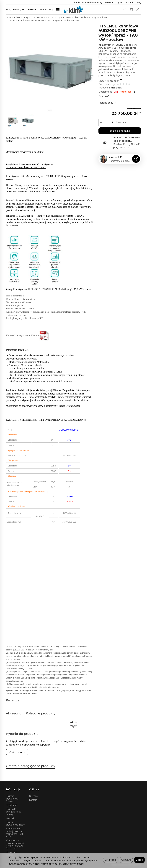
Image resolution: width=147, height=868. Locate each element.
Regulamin (12, 805)
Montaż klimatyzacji (92, 2)
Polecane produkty (41, 713)
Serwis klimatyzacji (114, 2)
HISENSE (116, 88)
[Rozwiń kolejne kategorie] (58, 10)
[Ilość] (107, 122)
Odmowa (126, 860)
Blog (139, 2)
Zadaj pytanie (17, 752)
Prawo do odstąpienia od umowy (14, 812)
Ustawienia (111, 860)
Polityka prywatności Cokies (12, 799)
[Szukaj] (125, 10)
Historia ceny (107, 103)
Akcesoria (14, 713)
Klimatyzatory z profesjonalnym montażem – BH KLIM (14, 832)
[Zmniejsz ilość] (112, 122)
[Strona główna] (74, 10)
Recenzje (13, 700)
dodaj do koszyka (120, 131)
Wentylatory (46, 9)
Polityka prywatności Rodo (15, 823)
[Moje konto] (138, 10)
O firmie (76, 2)
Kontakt (130, 2)
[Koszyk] (131, 10)
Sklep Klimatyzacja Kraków (21, 9)
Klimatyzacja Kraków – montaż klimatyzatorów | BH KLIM (15, 844)
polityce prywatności (73, 864)
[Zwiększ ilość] (101, 122)
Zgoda (139, 860)
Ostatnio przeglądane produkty (31, 766)
